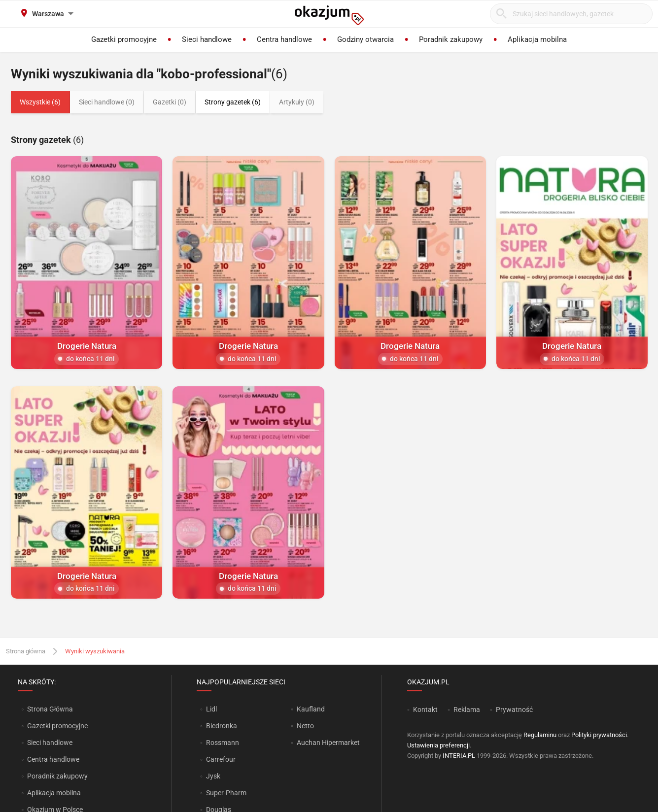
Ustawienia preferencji (438, 745)
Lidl (211, 709)
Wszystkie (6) (40, 102)
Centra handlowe (53, 759)
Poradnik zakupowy (57, 776)
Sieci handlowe (50, 743)
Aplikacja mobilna (54, 793)
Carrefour (221, 759)
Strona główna (26, 651)
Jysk (213, 776)
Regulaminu (540, 735)
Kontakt (425, 710)
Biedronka (222, 726)
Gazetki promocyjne (57, 726)
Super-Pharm (226, 793)
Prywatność (514, 710)
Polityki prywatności (599, 735)
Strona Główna (50, 709)
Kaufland (311, 709)
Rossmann (223, 743)
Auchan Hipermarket (328, 743)
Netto (305, 726)
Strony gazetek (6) (233, 102)
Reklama (467, 710)
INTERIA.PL (459, 756)
